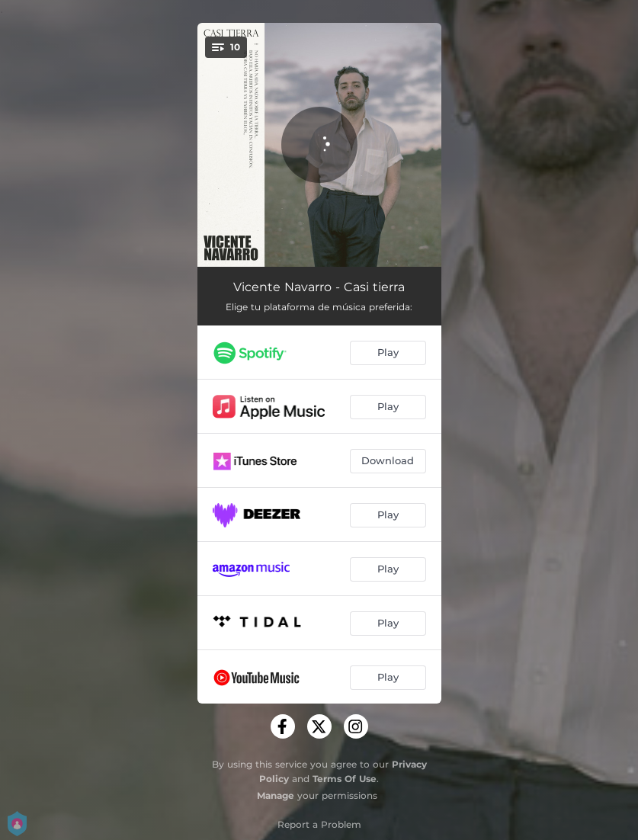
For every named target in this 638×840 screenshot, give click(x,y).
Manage (276, 795)
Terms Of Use (345, 779)
